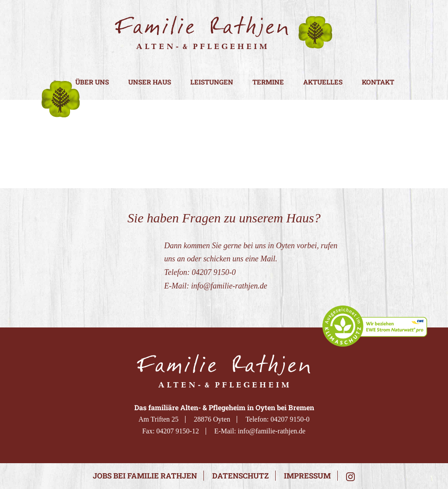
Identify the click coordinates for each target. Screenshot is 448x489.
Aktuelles (323, 82)
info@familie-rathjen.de (229, 286)
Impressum (307, 476)
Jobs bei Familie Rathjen (145, 476)
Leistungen (212, 82)
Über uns (92, 82)
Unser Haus (150, 82)
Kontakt (378, 82)
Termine (268, 82)
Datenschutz (240, 476)
